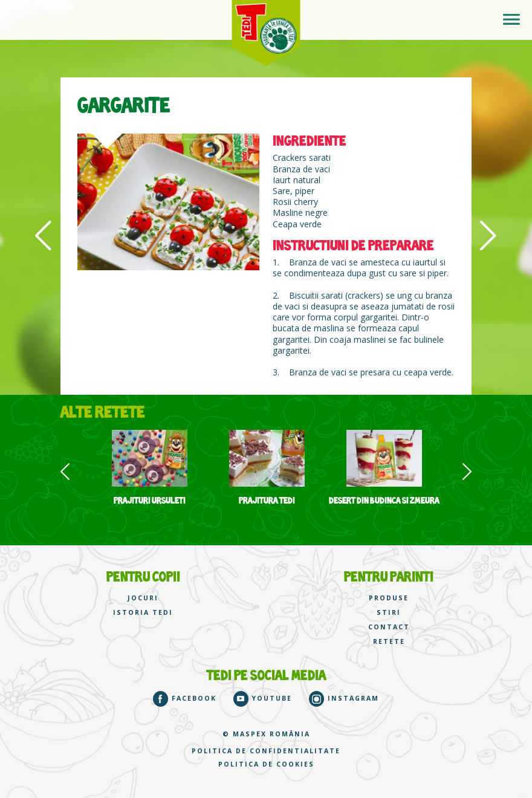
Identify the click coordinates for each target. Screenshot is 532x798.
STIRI (389, 613)
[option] (149, 468)
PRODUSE (389, 598)
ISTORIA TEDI (143, 613)
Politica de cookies (266, 764)
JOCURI (143, 598)
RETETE (389, 642)
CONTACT (389, 627)
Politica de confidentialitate (266, 751)
